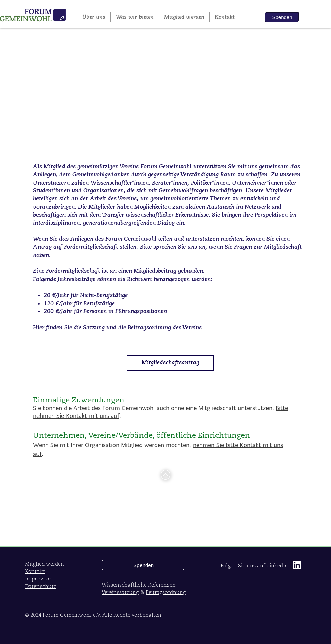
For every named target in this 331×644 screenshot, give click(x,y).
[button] (135, 17)
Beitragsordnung (150, 327)
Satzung (94, 327)
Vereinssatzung (120, 592)
